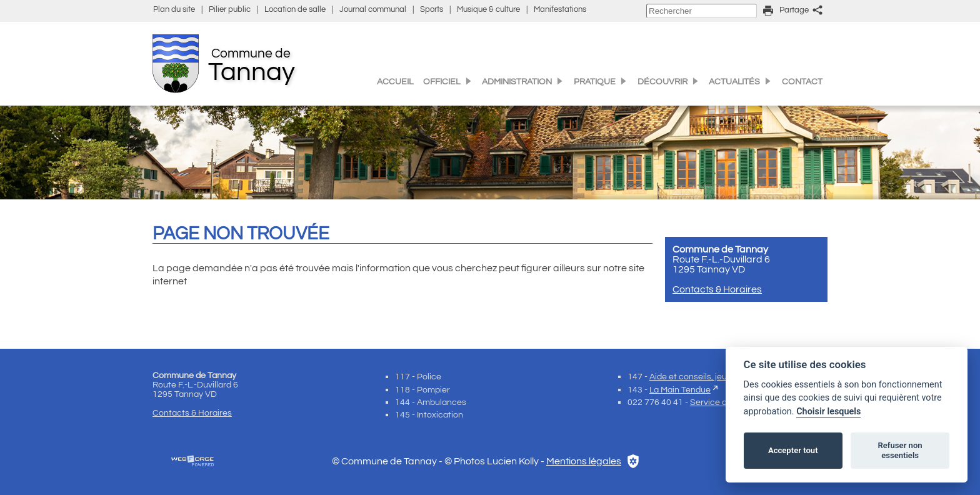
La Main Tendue (680, 390)
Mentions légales (584, 461)
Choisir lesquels (828, 412)
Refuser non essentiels (900, 450)
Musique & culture (488, 10)
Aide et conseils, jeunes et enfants (716, 377)
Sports (432, 10)
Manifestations (560, 10)
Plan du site (174, 10)
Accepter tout (793, 450)
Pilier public (230, 10)
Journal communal (373, 10)
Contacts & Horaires (717, 289)
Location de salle (295, 10)
